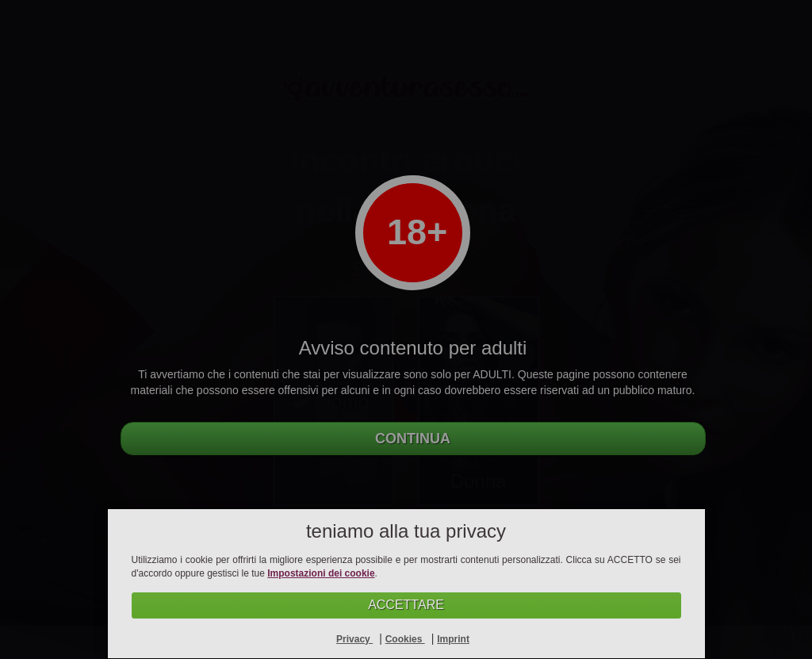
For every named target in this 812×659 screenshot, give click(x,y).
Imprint (453, 639)
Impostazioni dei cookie (321, 573)
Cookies (405, 639)
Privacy (354, 639)
